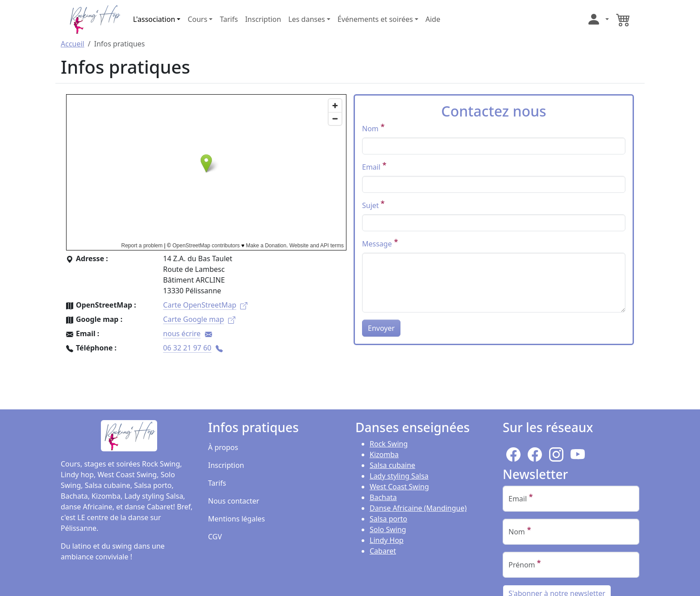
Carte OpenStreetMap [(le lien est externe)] (205, 305)
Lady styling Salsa (399, 476)
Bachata (383, 497)
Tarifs (229, 19)
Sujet (371, 205)
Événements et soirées (375, 19)
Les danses (307, 19)
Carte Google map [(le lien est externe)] (199, 319)
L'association (154, 19)
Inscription (263, 19)
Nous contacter (234, 501)
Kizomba (384, 454)
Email (371, 167)
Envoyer (381, 328)
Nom (370, 129)
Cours (197, 19)
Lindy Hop (387, 540)
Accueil (73, 44)
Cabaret (383, 551)
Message (377, 244)
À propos (223, 447)
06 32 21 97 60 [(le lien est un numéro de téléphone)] (193, 348)
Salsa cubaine (392, 465)
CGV (215, 537)
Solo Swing (388, 529)
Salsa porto (388, 519)
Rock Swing (389, 444)
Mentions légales (237, 519)
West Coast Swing (399, 487)
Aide (433, 19)
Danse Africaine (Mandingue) (418, 508)
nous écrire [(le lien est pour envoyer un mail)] (187, 333)
